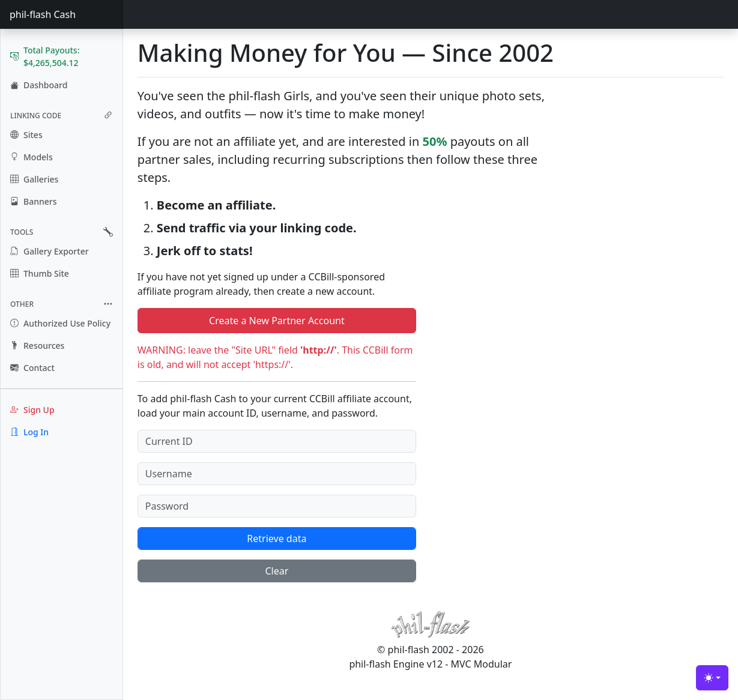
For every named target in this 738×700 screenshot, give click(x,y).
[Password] (277, 506)
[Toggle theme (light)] (712, 678)
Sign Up (32, 410)
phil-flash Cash (43, 14)
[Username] (277, 474)
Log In (29, 432)
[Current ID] (277, 441)
